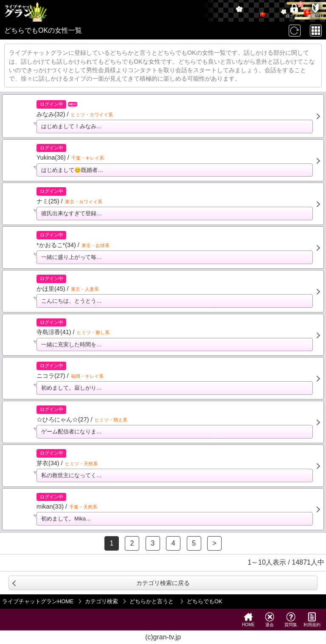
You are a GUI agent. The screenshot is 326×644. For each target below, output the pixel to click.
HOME (248, 620)
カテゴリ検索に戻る (163, 583)
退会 (270, 620)
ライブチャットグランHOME (38, 601)
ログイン (294, 11)
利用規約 (312, 620)
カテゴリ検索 (101, 601)
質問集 (291, 620)
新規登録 (315, 11)
